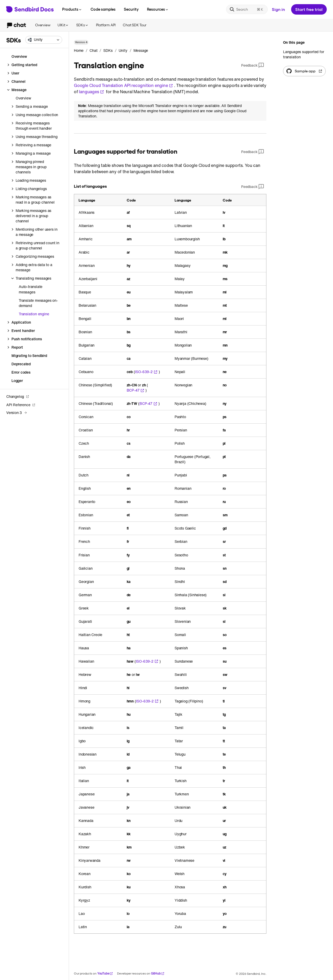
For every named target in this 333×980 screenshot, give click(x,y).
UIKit (63, 25)
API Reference (21, 405)
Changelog (18, 396)
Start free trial (309, 9)
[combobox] (44, 40)
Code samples (103, 9)
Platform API (106, 25)
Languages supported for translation (303, 54)
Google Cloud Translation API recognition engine (123, 85)
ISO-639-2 (146, 372)
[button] (44, 40)
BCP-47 (136, 390)
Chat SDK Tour (135, 25)
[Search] (247, 9)
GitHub (158, 973)
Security (131, 9)
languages (91, 92)
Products (72, 9)
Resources (158, 9)
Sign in (278, 9)
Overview (43, 25)
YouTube (105, 973)
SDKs (82, 25)
